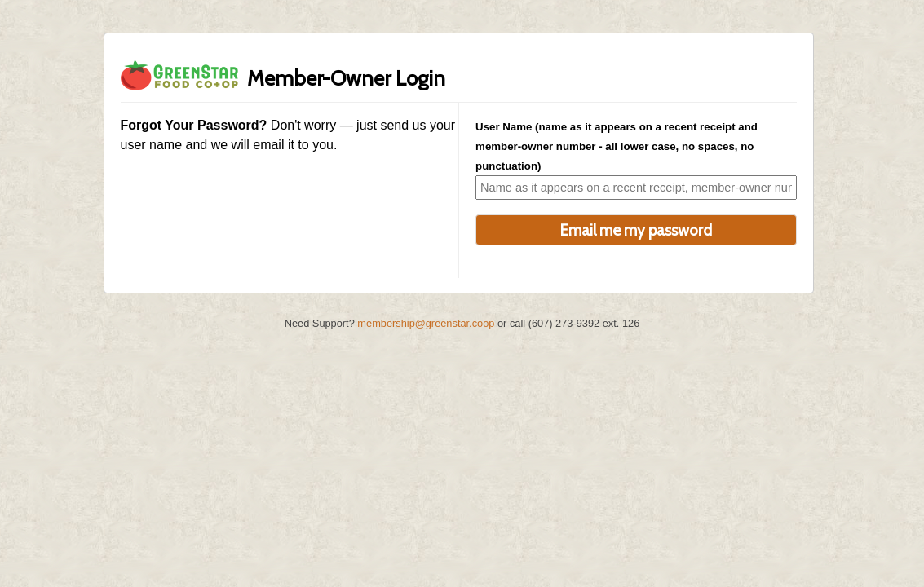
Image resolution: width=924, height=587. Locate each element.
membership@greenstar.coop (426, 323)
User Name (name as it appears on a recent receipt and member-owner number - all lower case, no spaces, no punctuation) (617, 146)
